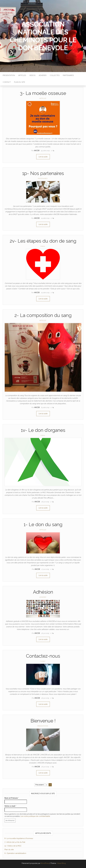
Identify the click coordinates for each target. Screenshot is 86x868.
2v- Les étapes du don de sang (43, 241)
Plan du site (9, 850)
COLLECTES (55, 75)
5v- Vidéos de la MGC (13, 846)
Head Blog (61, 863)
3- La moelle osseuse (43, 93)
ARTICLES (22, 75)
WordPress (45, 863)
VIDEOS (32, 75)
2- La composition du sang (43, 315)
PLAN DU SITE (20, 82)
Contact (7, 82)
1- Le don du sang (43, 524)
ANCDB (37, 151)
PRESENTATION (9, 75)
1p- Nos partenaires (43, 173)
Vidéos (43, 246)
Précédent (40, 785)
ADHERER (43, 75)
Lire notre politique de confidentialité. (35, 816)
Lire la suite (43, 157)
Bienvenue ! (43, 721)
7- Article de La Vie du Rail (15, 842)
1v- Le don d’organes (43, 430)
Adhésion (43, 592)
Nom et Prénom (12, 798)
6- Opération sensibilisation (15, 853)
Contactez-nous (43, 656)
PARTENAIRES (68, 75)
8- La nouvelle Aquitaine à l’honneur (19, 838)
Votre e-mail (10, 806)
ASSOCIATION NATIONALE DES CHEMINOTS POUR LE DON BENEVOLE (43, 36)
